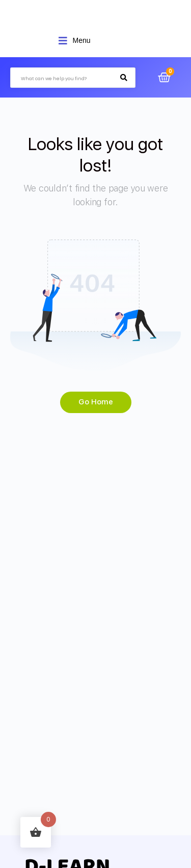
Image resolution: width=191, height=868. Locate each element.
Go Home (96, 402)
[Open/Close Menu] (74, 41)
